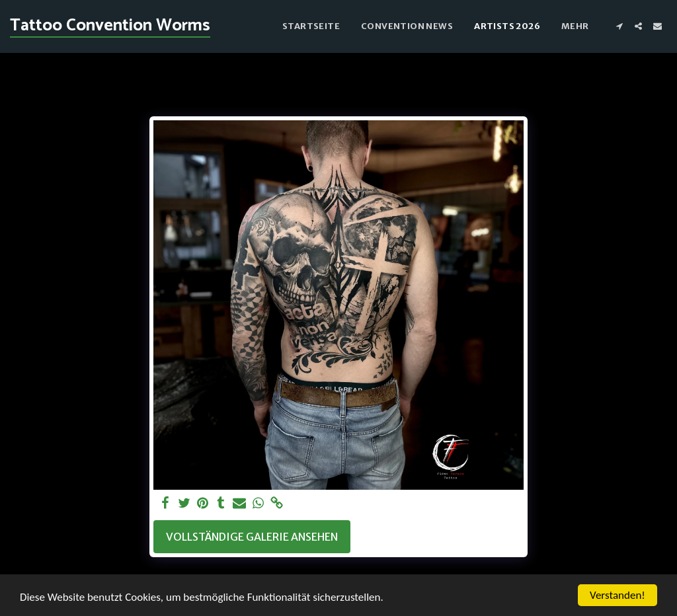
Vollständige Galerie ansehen (252, 537)
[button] (619, 26)
